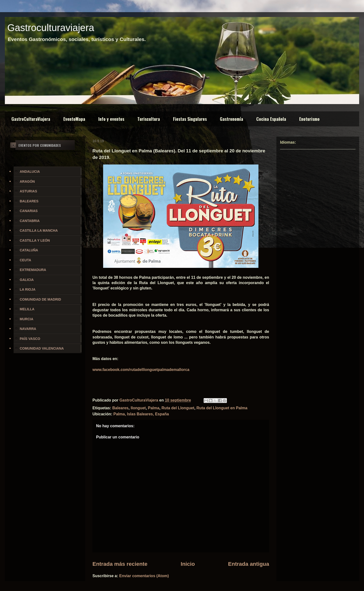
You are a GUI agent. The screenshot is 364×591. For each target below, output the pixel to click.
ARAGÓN (27, 181)
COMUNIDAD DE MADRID (40, 299)
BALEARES (29, 201)
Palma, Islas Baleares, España (141, 414)
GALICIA (27, 280)
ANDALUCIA (30, 172)
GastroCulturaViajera (31, 119)
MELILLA (27, 309)
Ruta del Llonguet (178, 408)
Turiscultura (149, 119)
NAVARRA (28, 329)
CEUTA (25, 260)
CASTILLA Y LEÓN (35, 240)
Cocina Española (271, 119)
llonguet (138, 408)
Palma (154, 408)
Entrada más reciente (120, 564)
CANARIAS (29, 211)
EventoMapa (74, 119)
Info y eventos (111, 119)
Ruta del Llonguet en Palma (222, 408)
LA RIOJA (28, 289)
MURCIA (26, 319)
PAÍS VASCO (30, 339)
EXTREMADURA (33, 270)
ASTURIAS (28, 191)
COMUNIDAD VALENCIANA (42, 348)
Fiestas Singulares (190, 119)
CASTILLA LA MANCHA (39, 230)
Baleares (120, 408)
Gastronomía (232, 119)
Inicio (188, 564)
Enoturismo (309, 119)
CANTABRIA (30, 221)
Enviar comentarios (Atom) (144, 576)
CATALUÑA (29, 250)
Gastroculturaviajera (51, 28)
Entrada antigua (249, 564)
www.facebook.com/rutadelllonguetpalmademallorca (141, 370)
